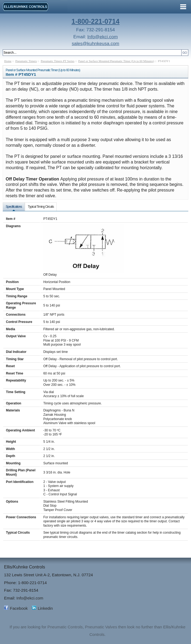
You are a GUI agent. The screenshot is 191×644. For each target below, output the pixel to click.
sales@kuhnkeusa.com (95, 44)
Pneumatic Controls (65, 627)
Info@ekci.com (103, 37)
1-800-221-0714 (95, 21)
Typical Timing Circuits (41, 207)
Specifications (14, 207)
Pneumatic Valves (101, 627)
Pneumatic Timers (26, 61)
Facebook (19, 608)
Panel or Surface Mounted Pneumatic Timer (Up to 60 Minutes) (116, 61)
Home (8, 61)
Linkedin (45, 608)
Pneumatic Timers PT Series (58, 61)
